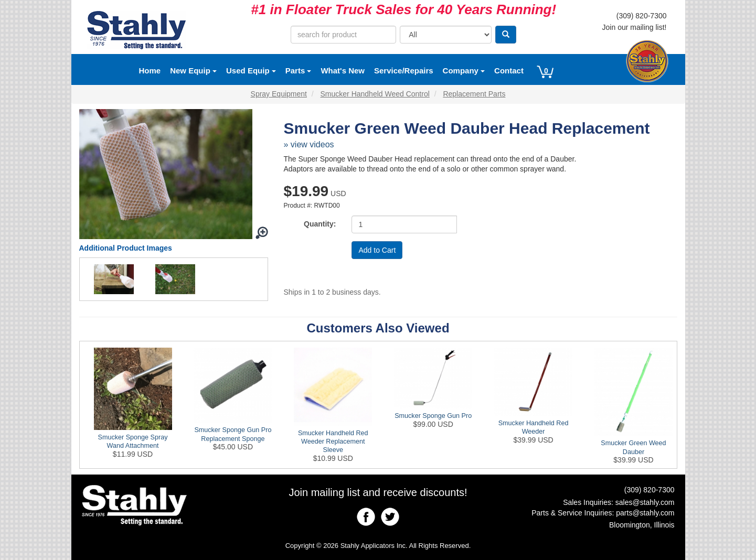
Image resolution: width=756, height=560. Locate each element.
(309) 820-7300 (642, 16)
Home (150, 71)
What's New (343, 71)
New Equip (193, 71)
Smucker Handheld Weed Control (375, 94)
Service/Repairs (404, 71)
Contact (509, 71)
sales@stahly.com (645, 502)
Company (464, 71)
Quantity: (320, 224)
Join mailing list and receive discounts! (378, 492)
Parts (299, 71)
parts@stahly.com (645, 513)
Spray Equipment (279, 94)
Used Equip (251, 71)
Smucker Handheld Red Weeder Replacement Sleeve (333, 442)
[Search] (506, 35)
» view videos (309, 144)
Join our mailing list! (635, 27)
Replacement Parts (474, 94)
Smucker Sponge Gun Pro (433, 416)
